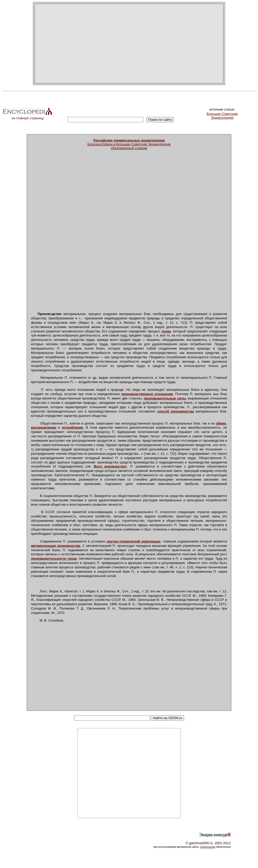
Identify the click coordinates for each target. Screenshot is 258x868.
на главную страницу (28, 117)
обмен (221, 423)
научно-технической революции (134, 541)
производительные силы (165, 398)
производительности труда (54, 558)
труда (166, 331)
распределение (44, 427)
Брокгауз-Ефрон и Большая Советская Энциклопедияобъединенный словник (129, 144)
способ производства (175, 411)
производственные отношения (147, 394)
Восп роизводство (110, 466)
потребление (73, 427)
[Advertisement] (129, 44)
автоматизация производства (56, 546)
